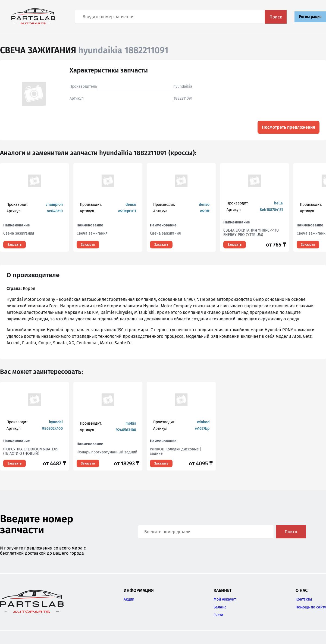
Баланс (220, 607)
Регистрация (310, 17)
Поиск (276, 17)
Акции (129, 599)
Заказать (15, 245)
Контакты (304, 599)
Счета (218, 615)
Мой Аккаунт (225, 599)
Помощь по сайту (311, 607)
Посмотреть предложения (289, 127)
